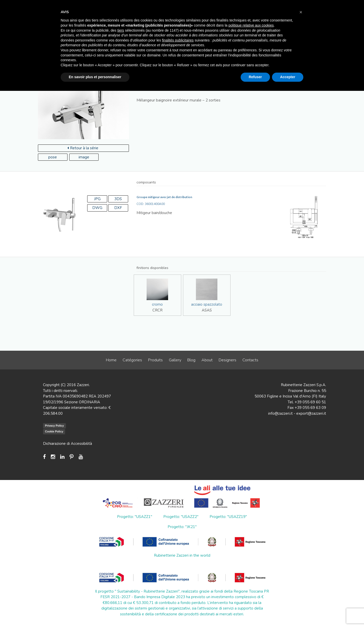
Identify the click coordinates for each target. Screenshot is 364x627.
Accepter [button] (288, 77)
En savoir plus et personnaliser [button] (95, 77)
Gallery (175, 360)
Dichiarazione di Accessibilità (67, 444)
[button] (301, 12)
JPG (97, 199)
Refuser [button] (255, 77)
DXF (118, 208)
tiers (121, 30)
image (84, 157)
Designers (227, 360)
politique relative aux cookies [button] (251, 25)
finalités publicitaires (178, 40)
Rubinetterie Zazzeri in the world (182, 555)
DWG (97, 208)
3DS (118, 199)
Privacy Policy (54, 426)
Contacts (250, 360)
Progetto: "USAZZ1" (135, 517)
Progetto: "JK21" (182, 527)
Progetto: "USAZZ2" (181, 517)
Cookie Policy (54, 431)
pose (53, 157)
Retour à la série (83, 148)
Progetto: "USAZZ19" (228, 517)
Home (111, 360)
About (207, 360)
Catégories (132, 360)
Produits (155, 360)
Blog (191, 360)
